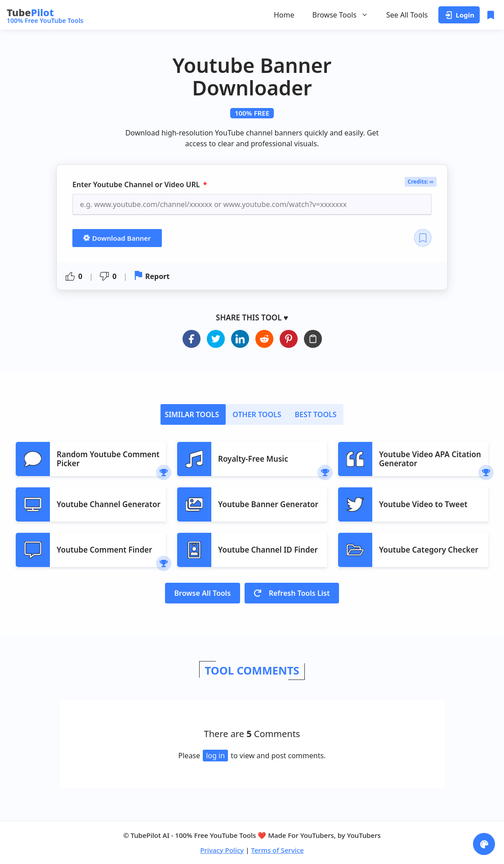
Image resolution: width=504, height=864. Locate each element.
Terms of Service (277, 850)
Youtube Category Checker (429, 550)
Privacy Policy (222, 850)
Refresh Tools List (292, 593)
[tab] (193, 414)
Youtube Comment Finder (104, 550)
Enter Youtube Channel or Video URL (137, 185)
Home (284, 15)
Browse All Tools (203, 593)
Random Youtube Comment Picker (108, 459)
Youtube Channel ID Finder (268, 550)
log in (215, 756)
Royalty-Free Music (253, 459)
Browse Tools (340, 15)
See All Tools (407, 15)
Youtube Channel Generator (109, 504)
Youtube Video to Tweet (423, 504)
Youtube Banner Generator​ (268, 504)
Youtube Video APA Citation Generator (430, 459)
